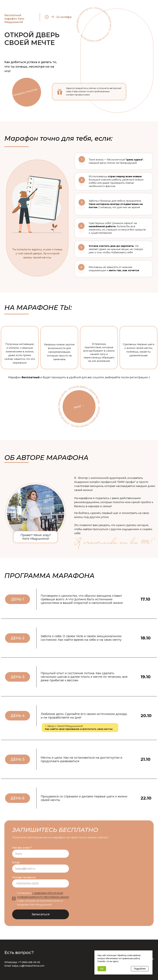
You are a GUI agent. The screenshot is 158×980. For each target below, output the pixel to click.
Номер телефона (24, 877)
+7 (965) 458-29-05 (29, 962)
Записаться (41, 914)
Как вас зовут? (22, 848)
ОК (102, 969)
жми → (79, 406)
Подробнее (140, 969)
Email (16, 863)
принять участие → (27, 92)
